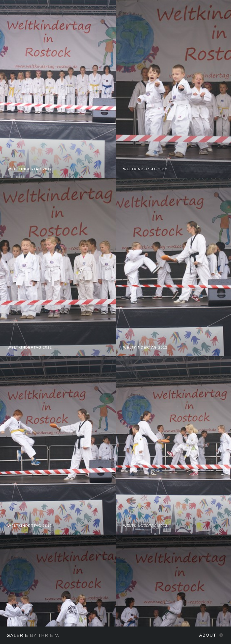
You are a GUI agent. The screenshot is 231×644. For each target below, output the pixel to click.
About (208, 635)
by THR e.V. (33, 635)
